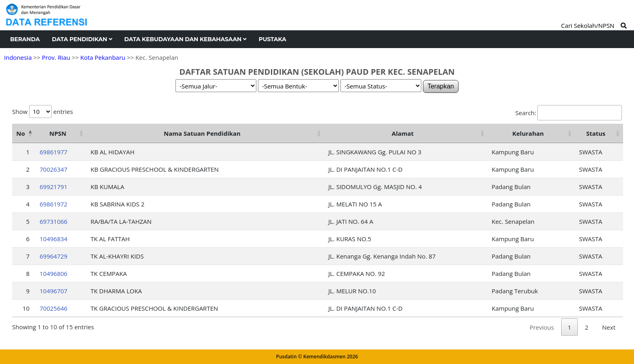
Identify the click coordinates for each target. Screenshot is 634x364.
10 (26, 308)
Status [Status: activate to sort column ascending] (596, 133)
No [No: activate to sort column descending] (20, 133)
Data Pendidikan (82, 39)
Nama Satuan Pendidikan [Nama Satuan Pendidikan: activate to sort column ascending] (202, 133)
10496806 (54, 274)
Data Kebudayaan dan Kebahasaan (185, 39)
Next (609, 327)
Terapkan (441, 86)
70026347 (54, 169)
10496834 (54, 239)
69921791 (54, 187)
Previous (542, 327)
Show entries (42, 112)
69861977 (54, 152)
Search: (569, 113)
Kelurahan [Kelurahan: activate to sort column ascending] (528, 133)
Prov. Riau (56, 57)
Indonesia (18, 57)
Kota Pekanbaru (103, 57)
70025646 (54, 308)
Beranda (25, 39)
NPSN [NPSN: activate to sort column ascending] (58, 133)
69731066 (54, 221)
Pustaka (273, 39)
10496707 (54, 291)
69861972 (54, 204)
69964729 (54, 256)
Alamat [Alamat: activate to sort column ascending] (403, 133)
